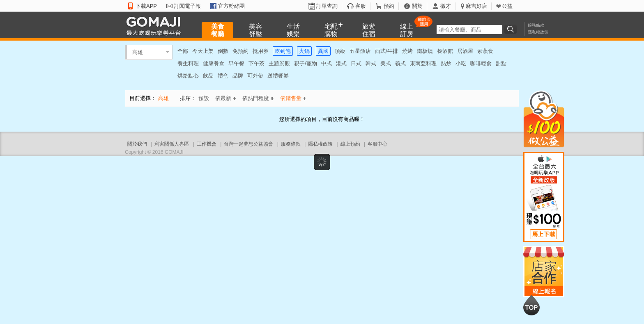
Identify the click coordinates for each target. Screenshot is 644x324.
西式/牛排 (386, 51)
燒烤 (407, 51)
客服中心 (377, 144)
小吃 (461, 63)
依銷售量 (293, 98)
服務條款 (536, 25)
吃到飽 (283, 51)
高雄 (138, 52)
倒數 (223, 51)
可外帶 (255, 76)
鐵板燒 (425, 51)
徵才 (446, 6)
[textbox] (469, 30)
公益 (507, 6)
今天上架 (203, 51)
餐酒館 (445, 51)
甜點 (501, 63)
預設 (204, 98)
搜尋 (512, 29)
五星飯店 (360, 51)
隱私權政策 (538, 32)
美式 (386, 63)
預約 (389, 6)
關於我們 (137, 144)
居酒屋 (465, 51)
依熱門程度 (258, 98)
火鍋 (304, 51)
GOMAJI (156, 26)
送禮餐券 (278, 76)
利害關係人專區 (172, 144)
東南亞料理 (423, 63)
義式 (400, 63)
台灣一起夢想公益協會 (248, 144)
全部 (183, 51)
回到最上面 (531, 305)
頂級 (340, 51)
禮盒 (223, 76)
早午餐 (236, 63)
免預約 (240, 51)
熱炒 (446, 63)
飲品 (208, 76)
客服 (361, 6)
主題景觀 (279, 63)
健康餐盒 (214, 63)
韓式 (371, 63)
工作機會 (207, 144)
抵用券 (261, 51)
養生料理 (188, 63)
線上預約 (350, 144)
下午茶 (256, 63)
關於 (417, 6)
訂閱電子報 (187, 6)
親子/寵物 (306, 63)
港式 (341, 63)
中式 (327, 63)
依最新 (225, 98)
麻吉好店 (476, 6)
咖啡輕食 (481, 63)
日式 (356, 63)
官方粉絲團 (231, 6)
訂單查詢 (327, 6)
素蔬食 (485, 51)
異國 (323, 51)
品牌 (238, 76)
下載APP (146, 6)
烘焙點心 (188, 76)
